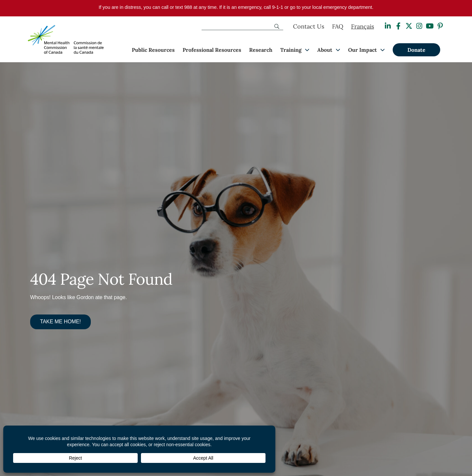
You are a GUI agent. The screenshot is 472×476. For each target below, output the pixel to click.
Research (261, 50)
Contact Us (309, 26)
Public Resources (153, 50)
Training (291, 50)
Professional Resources (212, 50)
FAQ (338, 26)
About (325, 50)
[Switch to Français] (363, 27)
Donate (416, 50)
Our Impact (363, 50)
